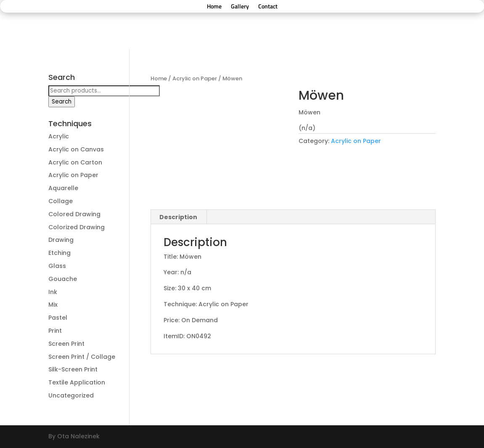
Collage (61, 201)
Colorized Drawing (77, 227)
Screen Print (66, 344)
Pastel (58, 318)
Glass (57, 266)
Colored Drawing (74, 214)
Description (178, 217)
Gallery (240, 7)
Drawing (61, 240)
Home (214, 7)
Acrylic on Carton (75, 162)
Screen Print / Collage (82, 357)
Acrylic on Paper (195, 78)
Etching (60, 253)
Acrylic (59, 136)
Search (62, 102)
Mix (53, 305)
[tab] (179, 217)
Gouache (63, 279)
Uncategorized (71, 395)
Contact (268, 7)
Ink (53, 292)
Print (55, 331)
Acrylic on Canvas (76, 149)
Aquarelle (63, 188)
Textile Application (77, 382)
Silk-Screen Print (73, 369)
